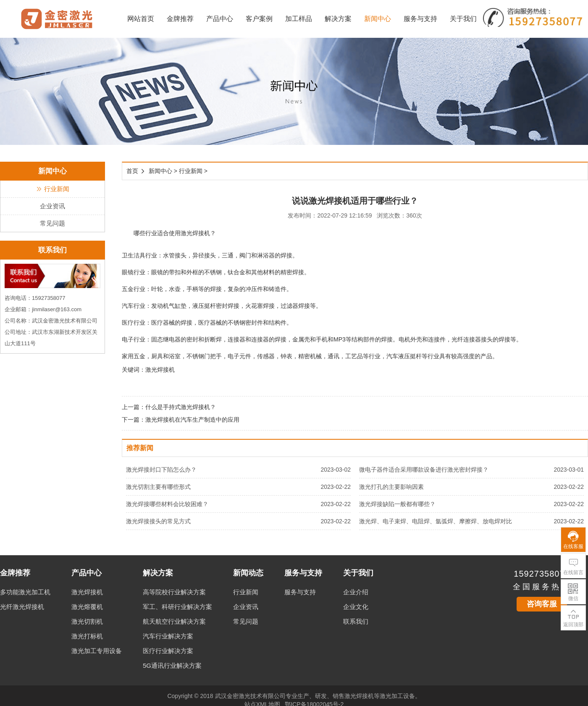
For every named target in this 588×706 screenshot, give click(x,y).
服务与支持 (420, 19)
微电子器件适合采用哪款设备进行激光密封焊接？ (424, 470)
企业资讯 (52, 206)
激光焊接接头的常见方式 (158, 521)
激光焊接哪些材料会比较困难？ (167, 504)
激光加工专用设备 (97, 651)
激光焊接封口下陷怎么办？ (161, 470)
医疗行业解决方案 (168, 651)
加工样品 (299, 19)
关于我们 (463, 19)
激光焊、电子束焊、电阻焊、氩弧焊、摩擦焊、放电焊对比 (436, 521)
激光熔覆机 (87, 607)
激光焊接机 (87, 592)
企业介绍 (356, 592)
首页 (132, 171)
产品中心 (220, 19)
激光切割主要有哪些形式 (158, 487)
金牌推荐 (180, 19)
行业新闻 (53, 189)
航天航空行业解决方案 (174, 621)
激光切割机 (87, 621)
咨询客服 (542, 604)
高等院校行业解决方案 (174, 592)
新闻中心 (378, 19)
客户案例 (259, 19)
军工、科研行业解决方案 (177, 607)
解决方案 (338, 19)
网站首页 (141, 19)
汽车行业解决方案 (168, 636)
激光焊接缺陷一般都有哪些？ (397, 504)
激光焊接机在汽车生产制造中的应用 (192, 420)
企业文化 (356, 607)
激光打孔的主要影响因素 (391, 487)
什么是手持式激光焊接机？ (181, 407)
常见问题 (52, 223)
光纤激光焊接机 (22, 607)
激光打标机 (87, 636)
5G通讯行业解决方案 (172, 665)
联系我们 (356, 621)
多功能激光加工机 (25, 592)
